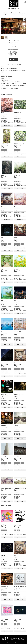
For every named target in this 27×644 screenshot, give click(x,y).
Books (5, 15)
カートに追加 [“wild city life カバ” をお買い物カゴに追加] (7, 600)
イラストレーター (18, 525)
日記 (18, 593)
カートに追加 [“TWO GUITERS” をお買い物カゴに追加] (20, 537)
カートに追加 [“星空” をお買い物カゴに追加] (7, 251)
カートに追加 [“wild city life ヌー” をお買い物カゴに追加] (7, 376)
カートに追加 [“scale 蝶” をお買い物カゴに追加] (20, 438)
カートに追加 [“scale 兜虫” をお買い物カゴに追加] (20, 470)
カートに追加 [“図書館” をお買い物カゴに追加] (20, 251)
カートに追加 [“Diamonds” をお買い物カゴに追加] (20, 631)
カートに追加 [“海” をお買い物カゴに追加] (7, 345)
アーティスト (4, 525)
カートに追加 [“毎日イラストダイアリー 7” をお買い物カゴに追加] (20, 600)
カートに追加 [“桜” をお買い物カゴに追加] (20, 219)
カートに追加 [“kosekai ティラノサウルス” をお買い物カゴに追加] (7, 501)
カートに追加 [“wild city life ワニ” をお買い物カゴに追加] (7, 438)
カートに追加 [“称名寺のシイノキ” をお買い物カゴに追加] (7, 157)
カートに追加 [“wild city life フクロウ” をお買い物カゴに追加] (7, 407)
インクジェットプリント (15, 65)
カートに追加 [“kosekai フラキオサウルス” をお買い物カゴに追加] (20, 501)
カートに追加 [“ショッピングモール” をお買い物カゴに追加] (20, 345)
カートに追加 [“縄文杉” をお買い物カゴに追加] (7, 188)
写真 (20, 65)
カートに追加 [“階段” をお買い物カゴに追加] (20, 376)
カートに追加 (13, 60)
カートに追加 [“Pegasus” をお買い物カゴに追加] (7, 568)
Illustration (22, 13)
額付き (17, 49)
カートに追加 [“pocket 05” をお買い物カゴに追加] (7, 631)
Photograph (13, 13)
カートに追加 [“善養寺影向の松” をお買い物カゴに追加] (20, 125)
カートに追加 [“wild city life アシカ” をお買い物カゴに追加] (20, 407)
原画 (6, 530)
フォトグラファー (13, 43)
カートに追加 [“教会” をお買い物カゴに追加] (7, 219)
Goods (13, 15)
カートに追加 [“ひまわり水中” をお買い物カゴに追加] (20, 282)
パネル (2, 530)
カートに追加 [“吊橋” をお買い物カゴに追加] (7, 282)
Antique (22, 15)
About (5, 13)
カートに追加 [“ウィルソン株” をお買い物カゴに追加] (20, 188)
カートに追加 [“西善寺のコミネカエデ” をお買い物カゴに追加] (20, 157)
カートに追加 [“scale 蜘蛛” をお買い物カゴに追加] (7, 470)
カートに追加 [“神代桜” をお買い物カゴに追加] (7, 125)
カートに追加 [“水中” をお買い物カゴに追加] (7, 313)
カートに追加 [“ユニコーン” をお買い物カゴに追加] (7, 537)
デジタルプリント (12, 49)
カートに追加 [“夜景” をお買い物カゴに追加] (20, 313)
